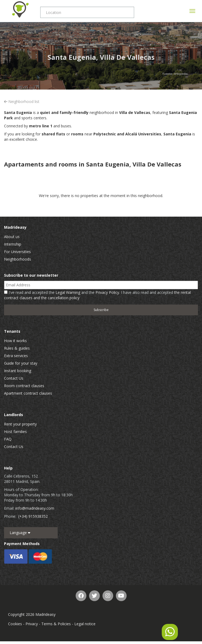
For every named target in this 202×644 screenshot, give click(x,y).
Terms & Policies (56, 624)
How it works (15, 341)
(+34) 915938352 (33, 516)
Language (20, 533)
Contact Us (14, 378)
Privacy (32, 624)
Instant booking (18, 371)
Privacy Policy (107, 292)
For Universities (17, 252)
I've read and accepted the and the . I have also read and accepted (97, 295)
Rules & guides (17, 348)
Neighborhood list (22, 101)
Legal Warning (68, 292)
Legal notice (85, 624)
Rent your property (20, 424)
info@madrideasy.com (35, 508)
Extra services (16, 356)
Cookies (15, 624)
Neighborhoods (18, 259)
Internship (13, 244)
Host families (15, 432)
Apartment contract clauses (28, 393)
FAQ (8, 439)
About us (12, 237)
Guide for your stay (21, 363)
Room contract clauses (24, 386)
